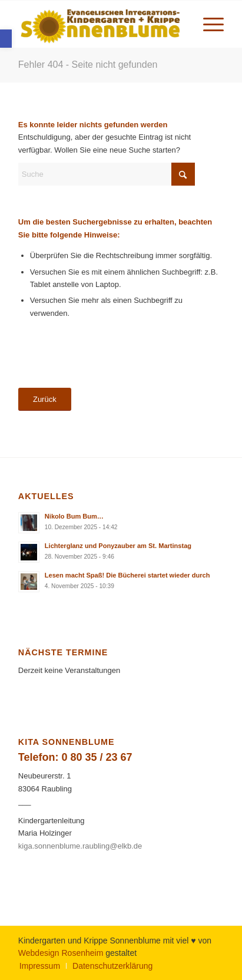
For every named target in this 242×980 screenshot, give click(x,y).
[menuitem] (208, 24)
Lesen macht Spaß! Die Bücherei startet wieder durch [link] (127, 575)
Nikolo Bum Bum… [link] (74, 516)
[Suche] (107, 174)
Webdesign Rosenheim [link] (61, 953)
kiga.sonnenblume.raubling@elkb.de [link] (80, 846)
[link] (6, 39)
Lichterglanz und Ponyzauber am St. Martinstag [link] (118, 546)
